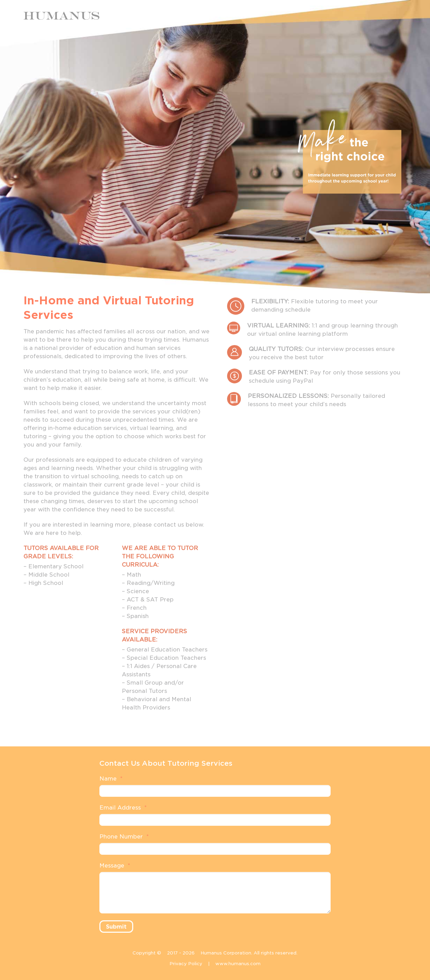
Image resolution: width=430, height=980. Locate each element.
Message (115, 866)
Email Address (123, 808)
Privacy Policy (186, 964)
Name (111, 779)
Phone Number (124, 837)
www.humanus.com (238, 964)
